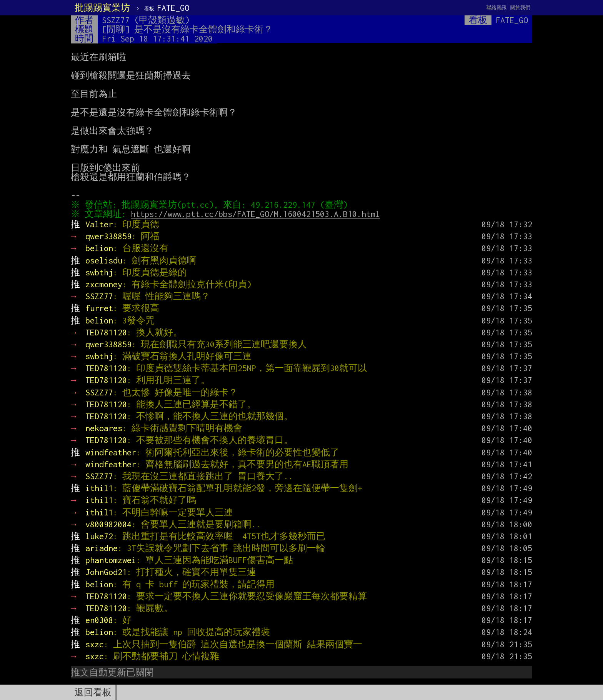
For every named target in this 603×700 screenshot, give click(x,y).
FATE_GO (167, 8)
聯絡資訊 (496, 7)
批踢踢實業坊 (102, 8)
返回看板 (93, 692)
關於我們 (520, 7)
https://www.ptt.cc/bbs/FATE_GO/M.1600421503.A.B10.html (257, 214)
